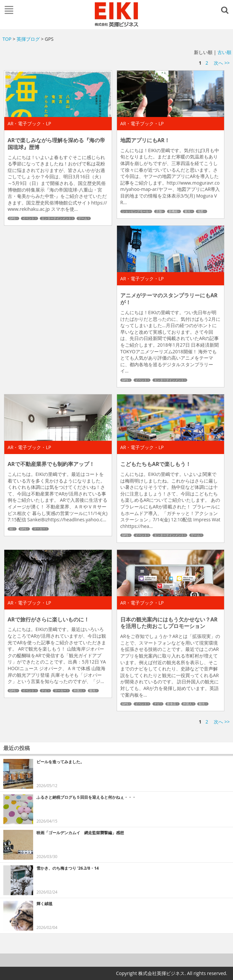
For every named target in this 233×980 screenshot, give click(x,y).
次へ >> (222, 63)
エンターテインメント (56, 218)
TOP (7, 39)
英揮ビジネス (117, 15)
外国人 (78, 691)
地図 (201, 211)
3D (11, 529)
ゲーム (83, 218)
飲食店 (172, 704)
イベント (29, 218)
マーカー (39, 529)
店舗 (159, 211)
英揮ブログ (28, 39)
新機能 (173, 211)
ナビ (44, 691)
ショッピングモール (135, 211)
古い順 (224, 52)
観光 (188, 211)
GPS (12, 218)
